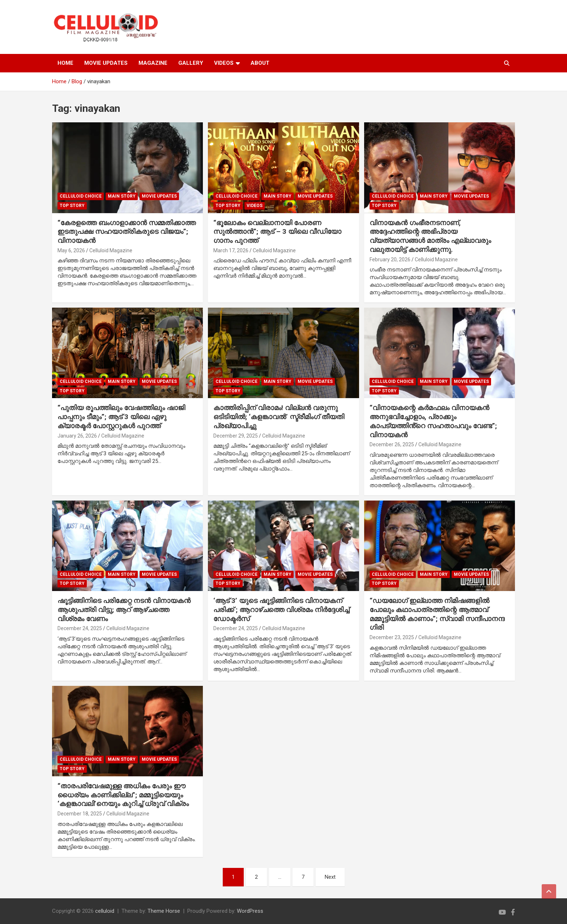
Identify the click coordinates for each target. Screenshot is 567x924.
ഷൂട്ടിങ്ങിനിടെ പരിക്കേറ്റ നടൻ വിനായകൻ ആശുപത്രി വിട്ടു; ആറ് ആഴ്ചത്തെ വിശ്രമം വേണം (124, 609)
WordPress (250, 911)
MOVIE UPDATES (106, 63)
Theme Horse (164, 911)
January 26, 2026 (77, 436)
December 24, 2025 (80, 628)
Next (330, 877)
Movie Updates (159, 196)
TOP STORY (72, 206)
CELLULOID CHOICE (81, 196)
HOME (65, 63)
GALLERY (191, 63)
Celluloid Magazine (111, 250)
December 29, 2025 (236, 436)
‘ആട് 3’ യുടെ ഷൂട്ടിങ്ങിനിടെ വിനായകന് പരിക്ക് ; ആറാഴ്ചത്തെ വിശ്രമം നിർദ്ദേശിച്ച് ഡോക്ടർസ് (281, 609)
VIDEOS (224, 63)
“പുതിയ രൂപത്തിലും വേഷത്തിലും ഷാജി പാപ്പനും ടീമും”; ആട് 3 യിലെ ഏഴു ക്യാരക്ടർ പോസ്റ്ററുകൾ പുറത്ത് (121, 417)
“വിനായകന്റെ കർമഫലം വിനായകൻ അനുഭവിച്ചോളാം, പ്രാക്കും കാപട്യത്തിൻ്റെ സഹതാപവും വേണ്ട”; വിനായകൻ (433, 421)
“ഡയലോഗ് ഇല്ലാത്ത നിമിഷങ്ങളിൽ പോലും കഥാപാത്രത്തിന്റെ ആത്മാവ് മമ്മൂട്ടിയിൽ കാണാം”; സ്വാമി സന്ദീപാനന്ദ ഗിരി (437, 614)
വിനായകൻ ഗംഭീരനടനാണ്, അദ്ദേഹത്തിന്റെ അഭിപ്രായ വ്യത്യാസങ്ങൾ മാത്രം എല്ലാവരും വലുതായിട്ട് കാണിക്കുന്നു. (430, 236)
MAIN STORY (122, 196)
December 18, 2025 (80, 814)
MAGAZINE (153, 63)
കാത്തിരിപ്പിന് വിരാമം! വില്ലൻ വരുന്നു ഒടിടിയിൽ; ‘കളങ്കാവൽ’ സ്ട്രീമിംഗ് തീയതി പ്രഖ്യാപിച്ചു (279, 417)
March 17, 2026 (231, 250)
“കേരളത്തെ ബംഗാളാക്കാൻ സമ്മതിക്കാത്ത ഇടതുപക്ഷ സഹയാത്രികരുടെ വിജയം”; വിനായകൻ (127, 232)
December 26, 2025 (392, 444)
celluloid (105, 911)
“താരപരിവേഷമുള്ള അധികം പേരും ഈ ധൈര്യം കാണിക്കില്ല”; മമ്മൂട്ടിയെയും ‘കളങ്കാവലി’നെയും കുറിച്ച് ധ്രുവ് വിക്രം (123, 795)
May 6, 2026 (71, 250)
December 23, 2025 (392, 637)
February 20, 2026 (390, 260)
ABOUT (260, 63)
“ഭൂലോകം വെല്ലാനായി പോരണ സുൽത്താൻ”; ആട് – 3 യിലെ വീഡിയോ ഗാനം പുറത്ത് (277, 232)
